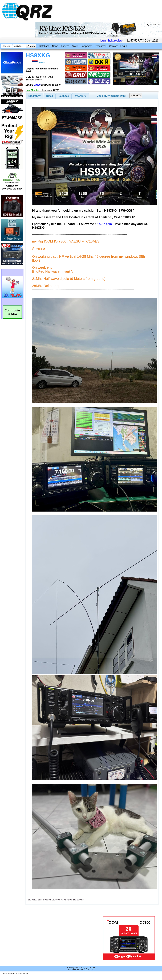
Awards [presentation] (81, 96)
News (55, 46)
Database (44, 46)
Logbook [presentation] (64, 96)
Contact (113, 46)
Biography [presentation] (35, 96)
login (103, 41)
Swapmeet (86, 46)
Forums (65, 46)
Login (124, 46)
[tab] (35, 96)
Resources (101, 46)
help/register (116, 41)
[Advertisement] (64, 938)
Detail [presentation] (50, 96)
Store (75, 46)
